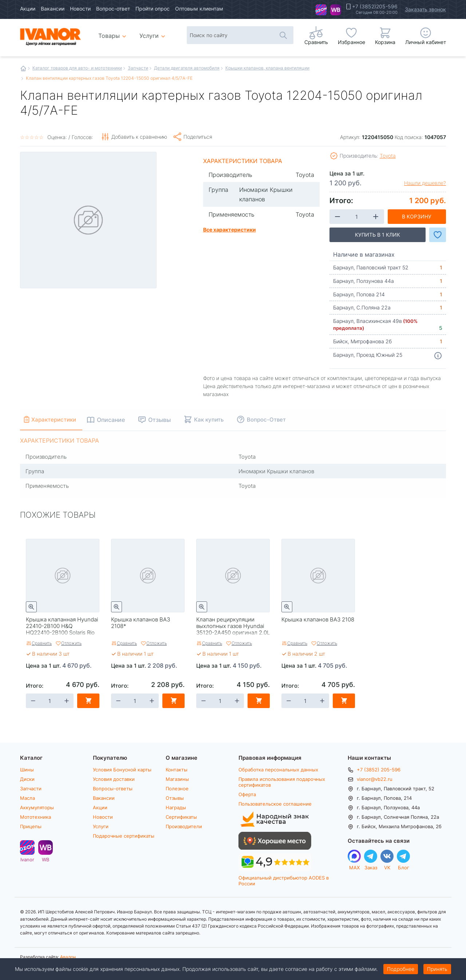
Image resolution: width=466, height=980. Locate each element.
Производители (184, 826)
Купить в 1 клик (378, 235)
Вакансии (53, 9)
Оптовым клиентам (199, 9)
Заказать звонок (425, 9)
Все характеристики (230, 229)
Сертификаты (181, 817)
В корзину (417, 216)
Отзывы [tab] (169, 420)
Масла (27, 798)
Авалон (68, 957)
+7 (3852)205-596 (375, 7)
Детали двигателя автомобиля (187, 68)
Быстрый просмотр (31, 607)
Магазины (177, 779)
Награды (176, 807)
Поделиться (198, 137)
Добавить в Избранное (438, 235)
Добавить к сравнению (139, 137)
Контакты (177, 770)
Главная (23, 68)
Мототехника (35, 817)
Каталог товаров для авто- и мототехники (77, 68)
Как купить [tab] (218, 419)
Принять (437, 969)
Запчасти (138, 68)
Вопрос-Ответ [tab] (276, 419)
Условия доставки (114, 779)
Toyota (388, 156)
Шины (27, 770)
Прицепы (31, 826)
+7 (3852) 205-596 (379, 770)
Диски (27, 779)
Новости (80, 9)
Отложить (71, 643)
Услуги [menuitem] (149, 35)
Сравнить (42, 643)
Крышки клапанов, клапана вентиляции (267, 68)
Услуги (101, 826)
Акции (28, 9)
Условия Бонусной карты (122, 770)
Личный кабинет (426, 42)
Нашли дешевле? (425, 183)
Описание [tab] (120, 420)
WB (336, 10)
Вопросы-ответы (113, 789)
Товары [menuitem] (113, 33)
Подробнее (401, 969)
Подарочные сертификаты (124, 836)
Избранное (352, 42)
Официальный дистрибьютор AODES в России (284, 880)
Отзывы (175, 798)
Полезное (177, 789)
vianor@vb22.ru (375, 779)
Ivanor (321, 10)
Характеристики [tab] (59, 420)
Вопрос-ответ (113, 9)
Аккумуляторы (37, 807)
